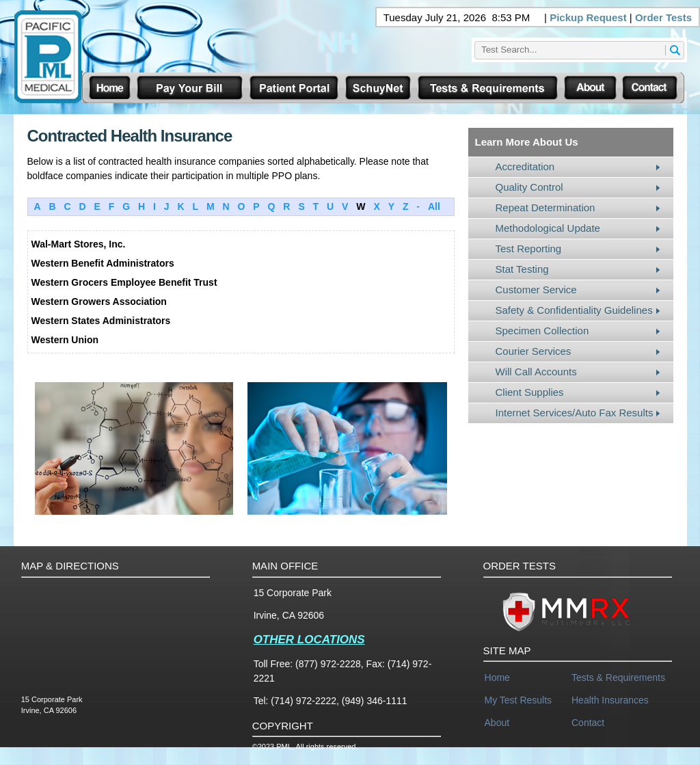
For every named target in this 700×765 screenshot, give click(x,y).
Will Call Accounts (536, 372)
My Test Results (519, 700)
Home (497, 677)
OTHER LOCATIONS (309, 640)
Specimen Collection (542, 331)
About (497, 723)
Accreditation (525, 166)
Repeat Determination (546, 207)
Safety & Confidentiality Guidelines (574, 310)
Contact (588, 723)
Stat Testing (522, 269)
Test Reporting (529, 249)
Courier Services (534, 351)
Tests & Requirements (618, 677)
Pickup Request (588, 17)
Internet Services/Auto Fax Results (575, 413)
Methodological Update (548, 228)
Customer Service (536, 290)
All (434, 206)
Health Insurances (610, 700)
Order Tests (663, 17)
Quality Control (529, 187)
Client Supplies (530, 392)
